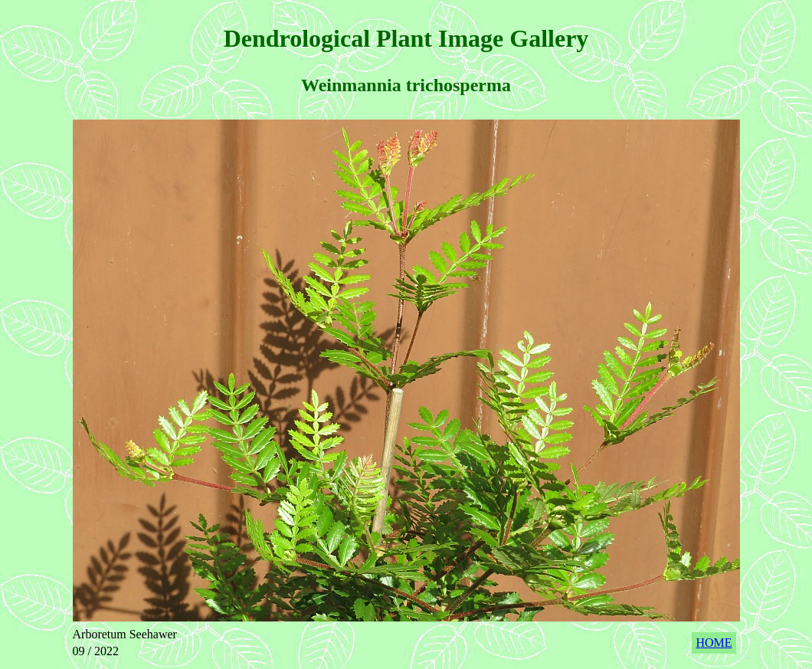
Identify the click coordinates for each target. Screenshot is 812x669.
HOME (714, 643)
